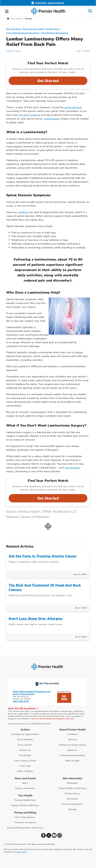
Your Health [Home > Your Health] (17, 19)
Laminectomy (52, 119)
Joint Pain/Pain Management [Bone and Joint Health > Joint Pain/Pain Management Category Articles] (55, 33)
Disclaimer (72, 799)
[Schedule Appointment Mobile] (48, 3)
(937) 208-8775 (21, 701)
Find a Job (25, 766)
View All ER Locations (23, 708)
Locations (72, 734)
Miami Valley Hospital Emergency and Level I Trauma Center (32, 693)
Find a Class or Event (25, 761)
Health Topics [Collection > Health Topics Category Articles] (52, 29)
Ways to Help (72, 761)
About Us (72, 750)
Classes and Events (25, 788)
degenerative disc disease (58, 212)
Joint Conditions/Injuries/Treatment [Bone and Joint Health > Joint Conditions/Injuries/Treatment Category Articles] (23, 33)
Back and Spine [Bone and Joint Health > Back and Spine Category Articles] (14, 29)
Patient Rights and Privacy (72, 788)
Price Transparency (25, 817)
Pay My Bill (25, 755)
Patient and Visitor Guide (72, 745)
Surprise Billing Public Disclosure (25, 828)
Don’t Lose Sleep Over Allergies (36, 619)
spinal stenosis (73, 107)
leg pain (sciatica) (30, 115)
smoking (23, 212)
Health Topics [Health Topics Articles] (14, 51)
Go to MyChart (25, 739)
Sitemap (72, 809)
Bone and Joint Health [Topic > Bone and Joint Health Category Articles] (34, 29)
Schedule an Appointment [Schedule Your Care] (25, 734)
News (25, 783)
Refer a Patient (25, 771)
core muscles (72, 468)
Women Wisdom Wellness (25, 805)
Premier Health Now (25, 800)
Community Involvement (72, 755)
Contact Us (25, 750)
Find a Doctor (25, 745)
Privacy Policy (72, 794)
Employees (72, 783)
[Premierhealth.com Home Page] (8, 19)
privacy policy (21, 852)
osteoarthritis (80, 216)
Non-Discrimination (72, 804)
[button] (7, 11)
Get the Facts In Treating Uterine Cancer (43, 556)
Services (72, 739)
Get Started (48, 81)
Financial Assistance (25, 822)
